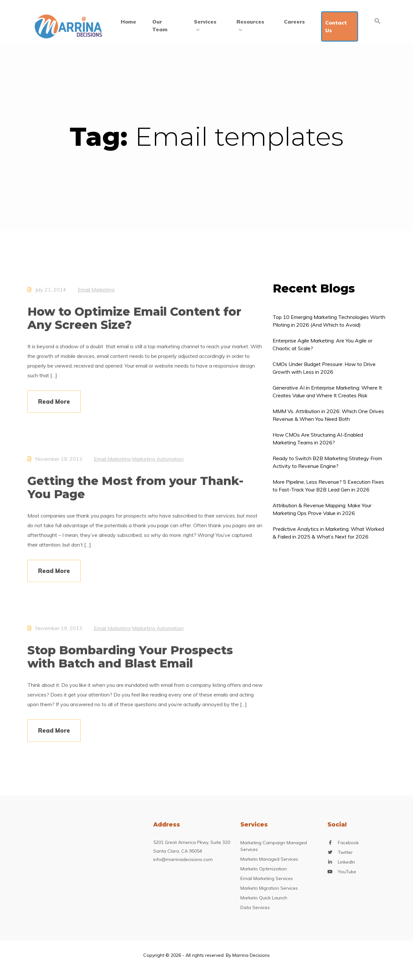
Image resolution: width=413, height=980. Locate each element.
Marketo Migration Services (269, 888)
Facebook (348, 843)
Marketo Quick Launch (264, 898)
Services (205, 25)
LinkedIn (346, 862)
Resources (250, 25)
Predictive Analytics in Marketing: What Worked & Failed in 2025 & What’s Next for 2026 (328, 533)
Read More (54, 405)
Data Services (255, 907)
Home (128, 22)
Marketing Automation (158, 462)
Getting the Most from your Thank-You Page (136, 491)
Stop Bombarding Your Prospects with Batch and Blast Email (130, 660)
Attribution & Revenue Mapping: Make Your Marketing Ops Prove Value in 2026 (322, 509)
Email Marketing (96, 293)
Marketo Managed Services (269, 859)
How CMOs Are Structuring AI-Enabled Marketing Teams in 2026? (318, 439)
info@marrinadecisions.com (183, 859)
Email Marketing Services (267, 878)
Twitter (345, 852)
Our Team (160, 25)
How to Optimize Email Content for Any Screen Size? (134, 322)
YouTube (347, 872)
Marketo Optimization (264, 869)
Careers (294, 22)
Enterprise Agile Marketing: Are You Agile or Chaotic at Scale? (322, 344)
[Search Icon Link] (378, 21)
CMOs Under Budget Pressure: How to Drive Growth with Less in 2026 (324, 368)
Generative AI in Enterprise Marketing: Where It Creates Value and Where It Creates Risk (327, 391)
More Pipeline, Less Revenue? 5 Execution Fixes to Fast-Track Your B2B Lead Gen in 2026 (328, 486)
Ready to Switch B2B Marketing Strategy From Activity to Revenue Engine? (327, 462)
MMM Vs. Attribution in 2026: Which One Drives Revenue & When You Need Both (328, 415)
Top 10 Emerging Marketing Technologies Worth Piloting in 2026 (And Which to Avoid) (329, 321)
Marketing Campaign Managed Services (274, 846)
